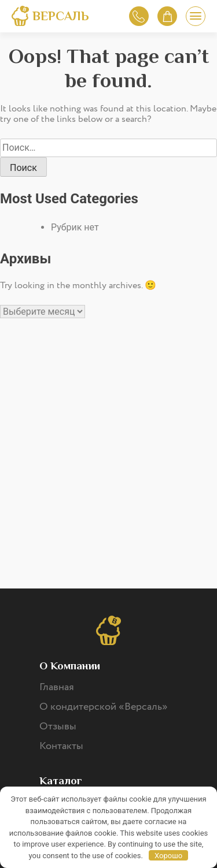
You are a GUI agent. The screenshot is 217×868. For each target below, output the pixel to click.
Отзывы (58, 727)
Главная (57, 687)
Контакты (61, 746)
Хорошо (168, 856)
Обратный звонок (139, 16)
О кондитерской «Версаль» (104, 707)
